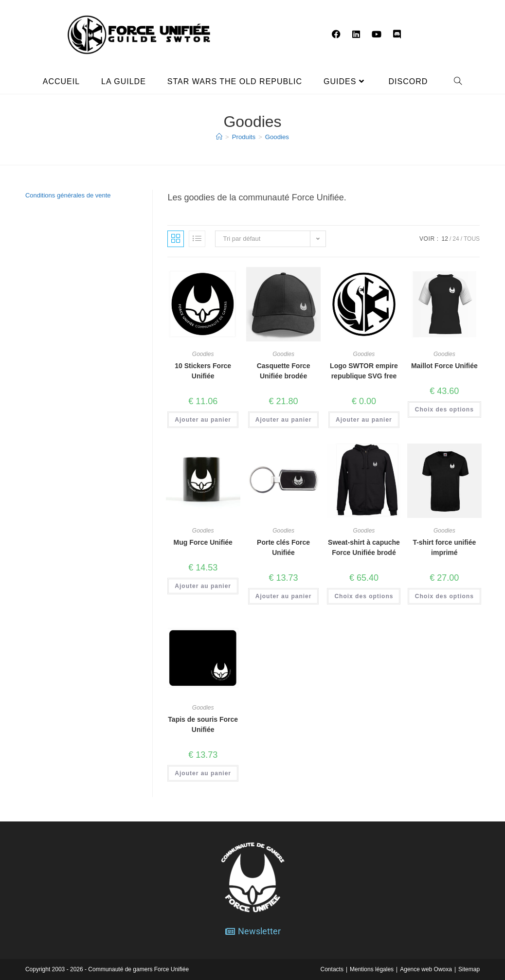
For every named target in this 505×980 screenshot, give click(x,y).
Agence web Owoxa (426, 969)
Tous (472, 239)
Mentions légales (372, 969)
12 (445, 239)
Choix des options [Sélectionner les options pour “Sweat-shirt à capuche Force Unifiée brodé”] (364, 596)
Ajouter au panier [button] (203, 420)
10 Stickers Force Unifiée (203, 371)
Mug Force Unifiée (203, 542)
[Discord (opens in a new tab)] (397, 34)
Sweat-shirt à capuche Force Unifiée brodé (364, 547)
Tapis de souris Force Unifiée (203, 724)
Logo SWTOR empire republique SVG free (364, 371)
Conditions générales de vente (68, 195)
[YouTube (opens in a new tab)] (377, 34)
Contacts (332, 969)
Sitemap (469, 969)
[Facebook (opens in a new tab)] (336, 34)
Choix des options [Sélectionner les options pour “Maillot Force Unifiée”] (444, 410)
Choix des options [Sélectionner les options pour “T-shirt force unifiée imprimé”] (444, 596)
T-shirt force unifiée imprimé (444, 547)
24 (456, 239)
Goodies (277, 137)
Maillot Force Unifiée (444, 366)
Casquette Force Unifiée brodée (284, 371)
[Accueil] (220, 137)
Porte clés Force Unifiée (283, 547)
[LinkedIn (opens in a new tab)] (356, 34)
